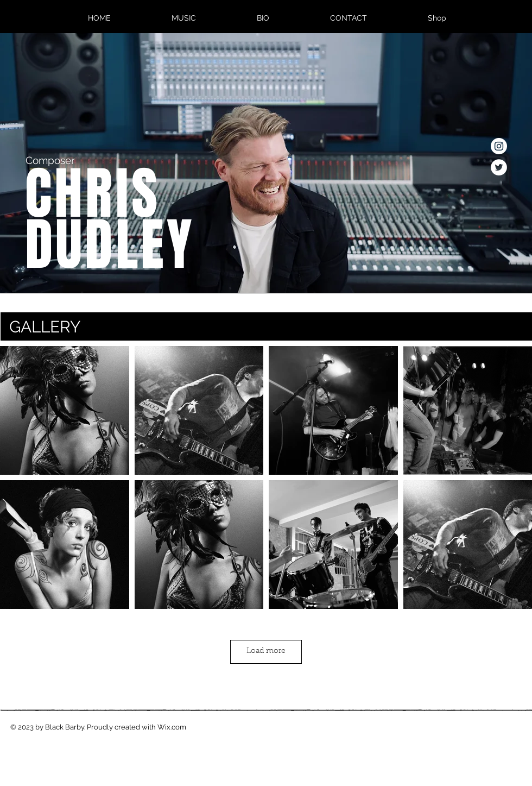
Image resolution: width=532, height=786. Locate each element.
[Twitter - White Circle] (499, 167)
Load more (266, 651)
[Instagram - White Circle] (499, 146)
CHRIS (93, 194)
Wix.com (172, 727)
